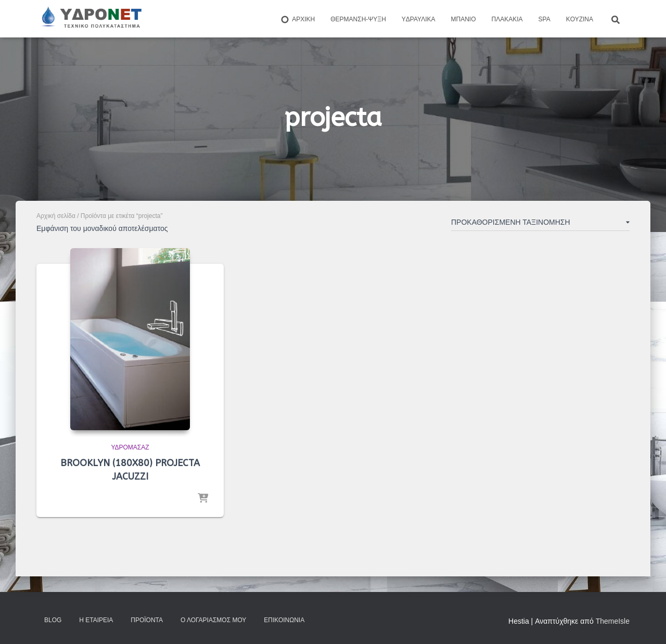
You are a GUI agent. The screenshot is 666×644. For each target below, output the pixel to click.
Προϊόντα (147, 620)
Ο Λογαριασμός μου (213, 620)
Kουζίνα (580, 19)
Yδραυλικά (419, 19)
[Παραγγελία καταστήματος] (540, 224)
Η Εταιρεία (96, 620)
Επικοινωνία (284, 620)
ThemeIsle (613, 621)
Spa (545, 19)
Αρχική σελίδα (56, 216)
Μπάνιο (464, 19)
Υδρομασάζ (130, 447)
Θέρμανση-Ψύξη (358, 19)
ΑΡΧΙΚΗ (297, 20)
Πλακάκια (507, 19)
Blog (53, 620)
